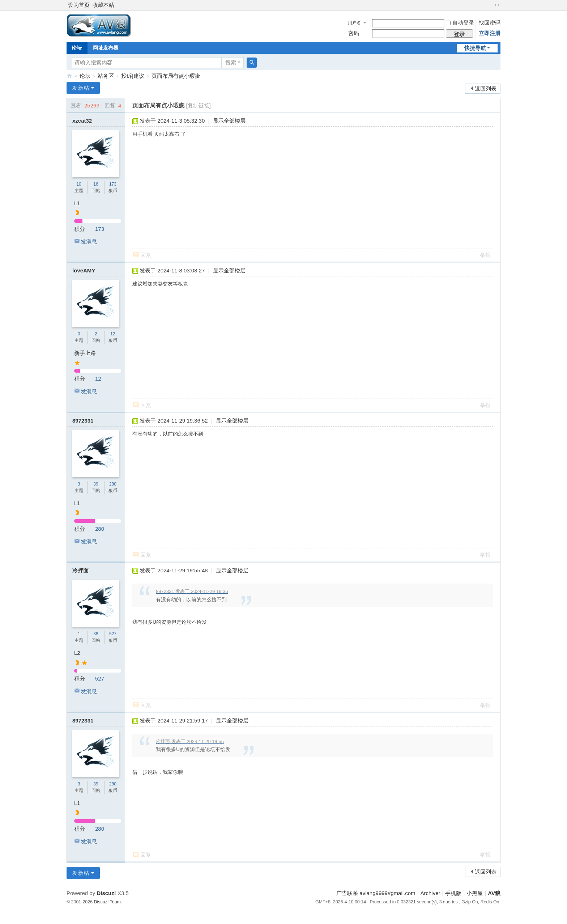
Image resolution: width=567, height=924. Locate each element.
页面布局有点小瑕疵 (176, 76)
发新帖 (81, 88)
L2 (77, 653)
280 (113, 484)
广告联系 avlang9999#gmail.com (376, 893)
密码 (354, 33)
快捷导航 (475, 48)
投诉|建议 (133, 76)
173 (113, 184)
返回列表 (486, 88)
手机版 (453, 893)
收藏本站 (103, 5)
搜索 (231, 62)
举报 (485, 255)
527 (113, 634)
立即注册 (490, 33)
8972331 (83, 421)
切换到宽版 (497, 5)
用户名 (354, 23)
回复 (146, 255)
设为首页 (79, 5)
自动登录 (460, 23)
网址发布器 (106, 48)
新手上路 (85, 353)
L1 (77, 203)
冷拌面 (80, 570)
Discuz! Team (107, 902)
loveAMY (84, 270)
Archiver (430, 893)
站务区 (106, 76)
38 (96, 634)
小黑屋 (475, 893)
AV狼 (69, 76)
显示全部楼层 (229, 121)
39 (96, 484)
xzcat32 (82, 121)
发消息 (89, 241)
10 (79, 184)
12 (113, 334)
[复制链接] (198, 105)
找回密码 (490, 23)
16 (96, 184)
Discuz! (106, 893)
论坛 (77, 48)
